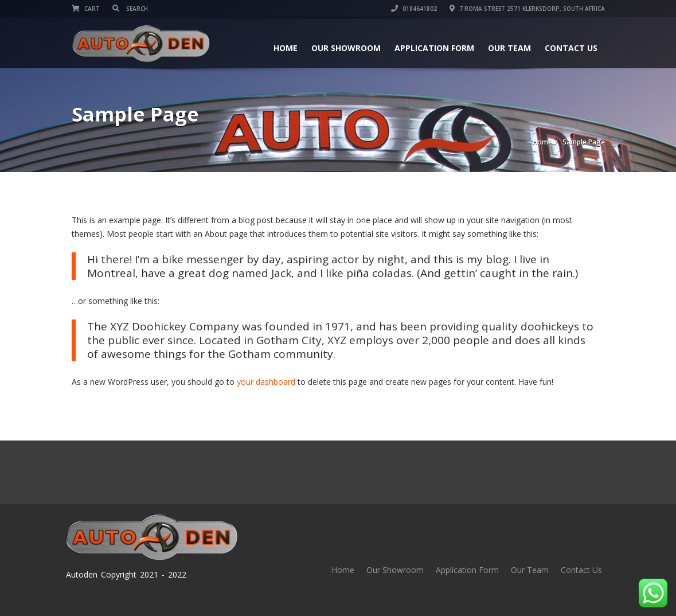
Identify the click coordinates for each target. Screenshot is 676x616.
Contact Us (571, 48)
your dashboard (266, 382)
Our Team (509, 48)
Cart (86, 9)
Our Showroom (346, 48)
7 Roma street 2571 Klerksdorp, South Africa (527, 9)
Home (286, 48)
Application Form (434, 48)
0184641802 (414, 9)
